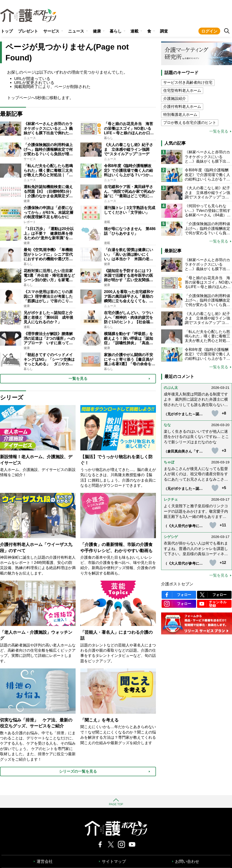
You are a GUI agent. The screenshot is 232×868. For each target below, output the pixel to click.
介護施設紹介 (175, 99)
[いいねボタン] (215, 413)
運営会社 (45, 862)
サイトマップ (114, 862)
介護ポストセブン (177, 584)
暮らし (116, 31)
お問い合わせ (187, 862)
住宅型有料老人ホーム (182, 90)
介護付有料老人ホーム (182, 107)
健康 (97, 31)
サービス (51, 31)
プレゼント (28, 31)
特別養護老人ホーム (180, 115)
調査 (164, 31)
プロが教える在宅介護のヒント (190, 123)
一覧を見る (219, 131)
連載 (134, 31)
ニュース (76, 31)
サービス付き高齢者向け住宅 (188, 82)
